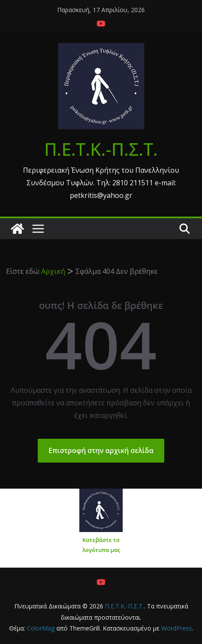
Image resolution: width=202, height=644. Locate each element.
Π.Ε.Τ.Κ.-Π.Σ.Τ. (101, 149)
